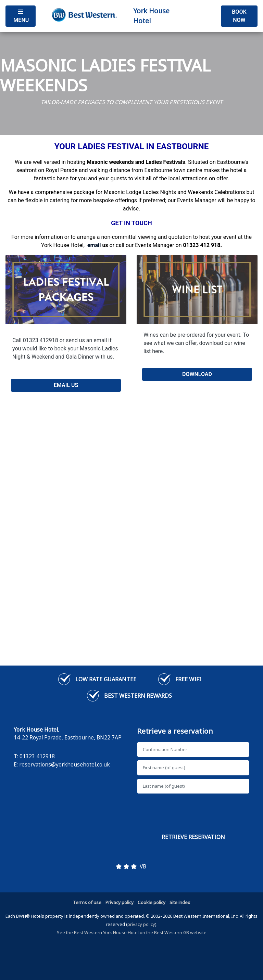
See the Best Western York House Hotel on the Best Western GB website (132, 932)
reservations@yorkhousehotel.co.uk (65, 764)
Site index (180, 902)
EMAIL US (66, 385)
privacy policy (141, 924)
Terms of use (87, 902)
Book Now (239, 16)
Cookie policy (152, 902)
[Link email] (94, 245)
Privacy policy (120, 902)
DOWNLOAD (197, 374)
